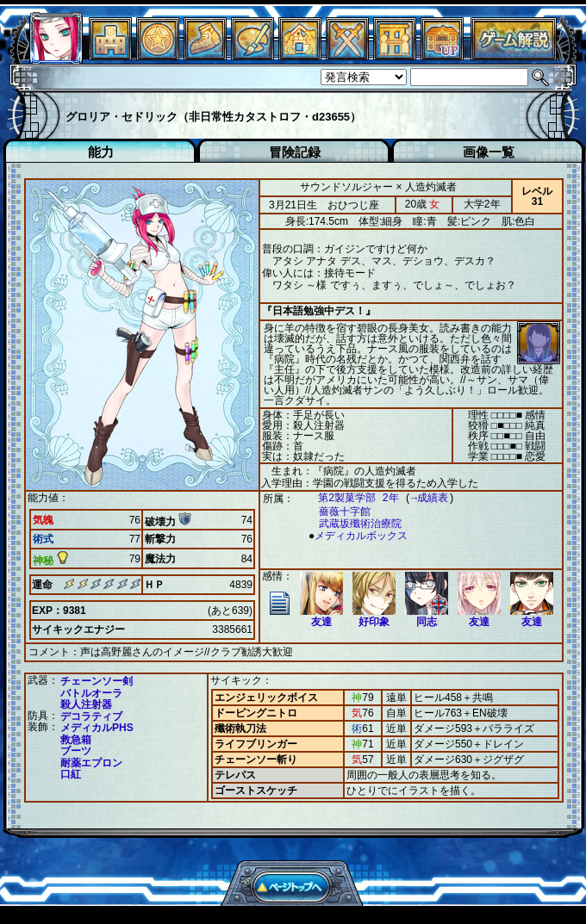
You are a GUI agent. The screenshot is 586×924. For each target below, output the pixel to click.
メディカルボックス (357, 536)
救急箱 (76, 739)
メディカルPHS (97, 727)
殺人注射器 (86, 704)
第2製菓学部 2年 (350, 498)
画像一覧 (489, 152)
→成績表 (421, 498)
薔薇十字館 (336, 512)
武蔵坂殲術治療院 (352, 524)
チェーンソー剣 (97, 680)
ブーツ (76, 750)
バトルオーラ (91, 692)
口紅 (71, 773)
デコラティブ (91, 716)
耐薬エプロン (91, 762)
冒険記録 (295, 152)
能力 (101, 152)
